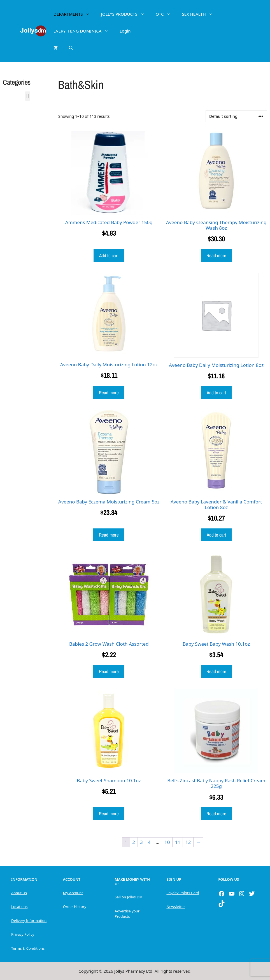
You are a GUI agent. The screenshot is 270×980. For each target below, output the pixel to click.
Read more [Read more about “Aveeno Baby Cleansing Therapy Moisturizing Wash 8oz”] (216, 255)
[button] (28, 96)
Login (125, 31)
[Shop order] (236, 116)
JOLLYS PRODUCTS (126, 14)
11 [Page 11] (177, 842)
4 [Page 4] (149, 842)
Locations (19, 907)
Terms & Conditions (28, 948)
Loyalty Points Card (183, 893)
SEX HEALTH (200, 14)
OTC (166, 14)
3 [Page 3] (141, 842)
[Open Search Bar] (71, 48)
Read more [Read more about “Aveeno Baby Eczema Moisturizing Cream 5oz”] (109, 535)
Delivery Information (29, 921)
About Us (19, 893)
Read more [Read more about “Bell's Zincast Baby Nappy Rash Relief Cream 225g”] (216, 814)
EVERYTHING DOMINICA (84, 31)
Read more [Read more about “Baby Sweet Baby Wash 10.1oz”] (216, 671)
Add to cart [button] (109, 255)
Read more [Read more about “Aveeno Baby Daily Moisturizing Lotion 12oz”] (109, 393)
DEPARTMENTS (75, 14)
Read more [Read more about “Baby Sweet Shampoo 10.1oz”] (109, 814)
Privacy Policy (23, 934)
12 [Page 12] (188, 842)
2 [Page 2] (134, 842)
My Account (73, 893)
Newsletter (176, 907)
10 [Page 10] (167, 842)
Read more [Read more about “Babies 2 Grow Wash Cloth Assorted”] (109, 671)
